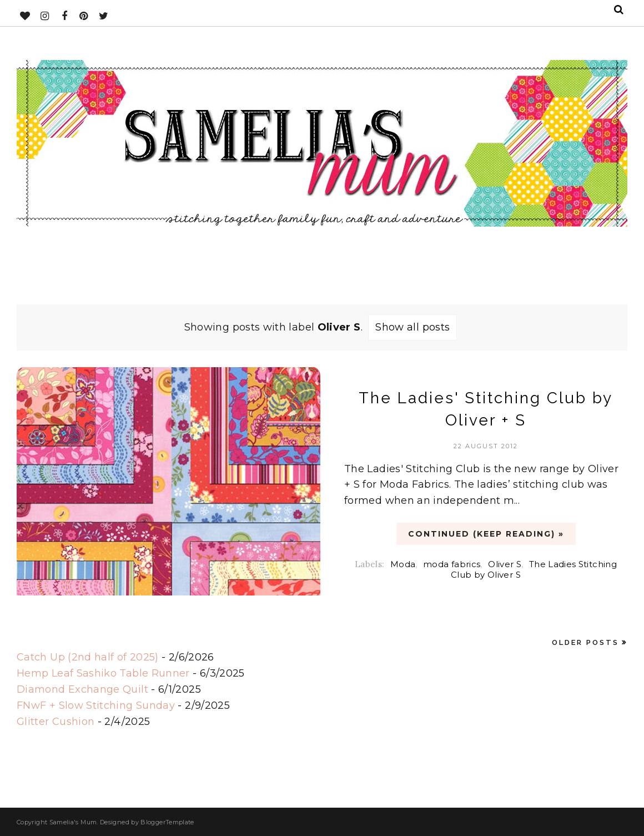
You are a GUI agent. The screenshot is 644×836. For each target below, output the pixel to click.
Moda (403, 564)
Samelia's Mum (73, 822)
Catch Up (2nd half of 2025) (88, 657)
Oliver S (505, 564)
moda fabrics (452, 564)
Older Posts (585, 642)
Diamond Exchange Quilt (82, 689)
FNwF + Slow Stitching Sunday (96, 705)
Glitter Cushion (56, 722)
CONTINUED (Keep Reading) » (486, 534)
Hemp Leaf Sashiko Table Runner (103, 673)
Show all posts (412, 327)
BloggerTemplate (167, 822)
